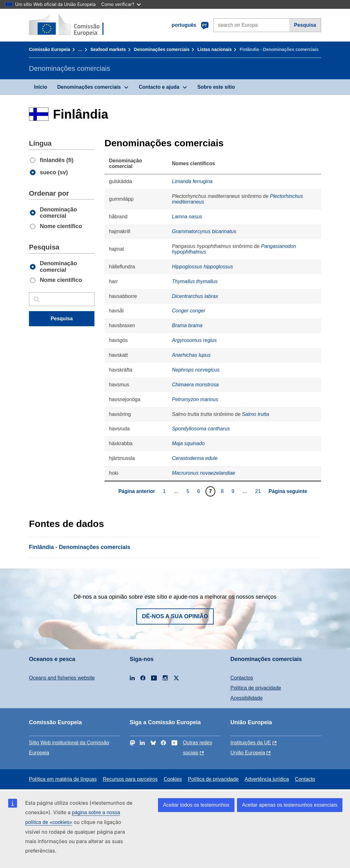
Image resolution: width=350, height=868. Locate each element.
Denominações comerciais (162, 49)
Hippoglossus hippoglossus (202, 267)
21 (259, 491)
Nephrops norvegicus (196, 370)
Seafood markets (108, 49)
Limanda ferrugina (192, 181)
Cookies (173, 779)
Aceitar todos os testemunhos (196, 805)
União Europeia (248, 753)
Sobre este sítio (216, 87)
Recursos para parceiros (130, 779)
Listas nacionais (215, 49)
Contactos (242, 678)
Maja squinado (188, 443)
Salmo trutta (256, 414)
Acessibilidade (246, 698)
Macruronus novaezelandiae (203, 473)
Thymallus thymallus (195, 281)
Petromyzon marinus (195, 399)
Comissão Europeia (50, 49)
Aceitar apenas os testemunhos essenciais (290, 805)
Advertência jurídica (267, 779)
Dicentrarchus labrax (195, 296)
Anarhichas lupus (191, 355)
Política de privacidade (256, 688)
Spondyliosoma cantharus (201, 429)
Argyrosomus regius (194, 340)
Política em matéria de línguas (63, 779)
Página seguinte (288, 491)
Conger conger (189, 311)
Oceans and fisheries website (62, 678)
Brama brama (187, 325)
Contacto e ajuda (159, 87)
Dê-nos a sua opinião (175, 616)
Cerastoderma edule (195, 458)
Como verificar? (121, 4)
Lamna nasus (187, 217)
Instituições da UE (251, 743)
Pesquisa (305, 25)
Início (41, 87)
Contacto (305, 779)
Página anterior (137, 491)
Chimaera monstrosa (195, 385)
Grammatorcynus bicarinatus (204, 231)
